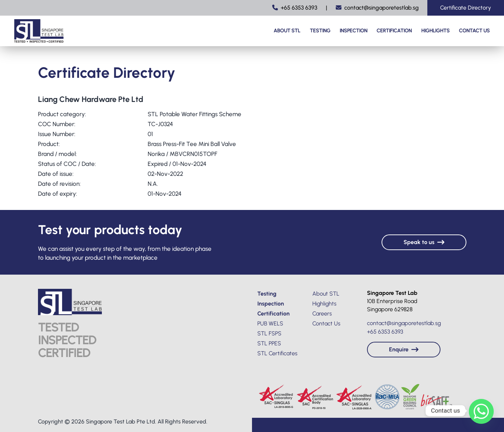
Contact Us (474, 31)
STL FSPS (269, 333)
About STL (287, 31)
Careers (322, 314)
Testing (320, 31)
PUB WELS (270, 323)
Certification (394, 31)
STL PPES (269, 343)
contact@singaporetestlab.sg (377, 8)
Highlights (435, 31)
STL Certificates (277, 353)
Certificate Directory (466, 8)
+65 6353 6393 (295, 8)
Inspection (354, 31)
